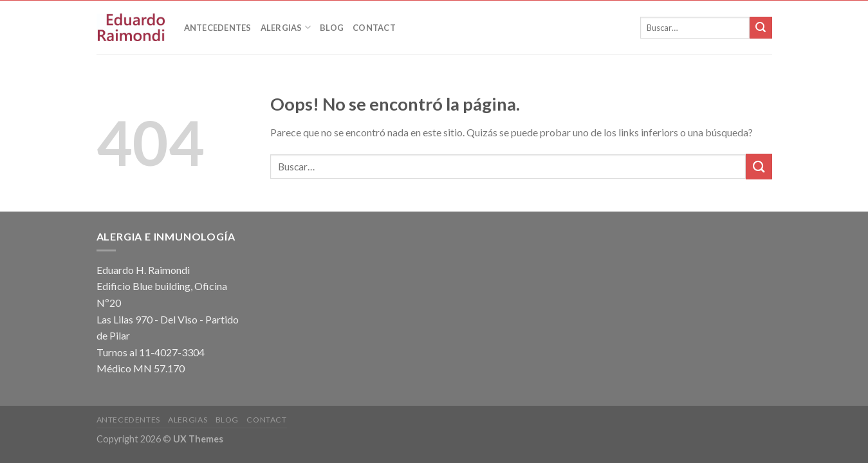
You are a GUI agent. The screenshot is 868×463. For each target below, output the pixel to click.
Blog (332, 28)
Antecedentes (218, 28)
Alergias (286, 27)
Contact (374, 28)
